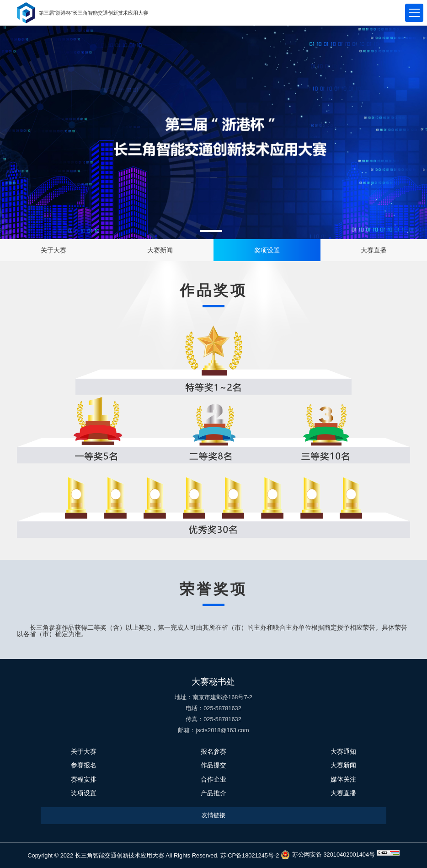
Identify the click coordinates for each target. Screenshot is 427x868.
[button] (211, 231)
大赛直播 (374, 250)
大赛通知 (343, 751)
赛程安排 (84, 779)
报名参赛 (213, 751)
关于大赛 (53, 250)
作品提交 (213, 765)
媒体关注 (343, 779)
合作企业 (213, 779)
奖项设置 (267, 250)
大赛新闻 (160, 250)
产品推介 (213, 793)
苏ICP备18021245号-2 (251, 855)
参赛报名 (84, 765)
